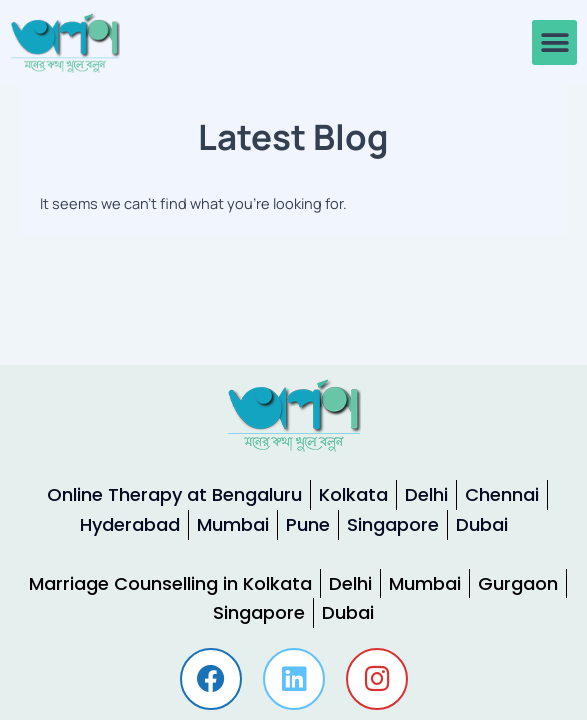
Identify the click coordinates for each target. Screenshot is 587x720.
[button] (554, 42)
